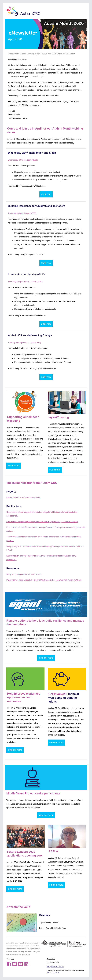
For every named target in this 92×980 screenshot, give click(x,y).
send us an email (53, 972)
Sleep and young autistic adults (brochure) (24, 574)
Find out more (46, 658)
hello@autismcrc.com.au (55, 967)
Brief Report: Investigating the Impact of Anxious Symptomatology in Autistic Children (42, 522)
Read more (14, 466)
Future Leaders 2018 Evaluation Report (23, 497)
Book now (46, 194)
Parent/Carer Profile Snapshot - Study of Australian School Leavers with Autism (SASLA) (44, 580)
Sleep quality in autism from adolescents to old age (28, 546)
